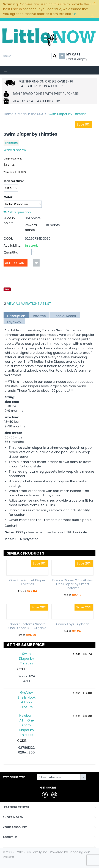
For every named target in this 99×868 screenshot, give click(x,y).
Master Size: (14, 181)
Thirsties (11, 143)
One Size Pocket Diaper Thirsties (27, 582)
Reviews (39, 316)
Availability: (12, 245)
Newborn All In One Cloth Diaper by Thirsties (27, 725)
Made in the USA (31, 114)
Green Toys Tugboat (72, 624)
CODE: (8, 239)
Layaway (14, 322)
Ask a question (17, 212)
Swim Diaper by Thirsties (27, 658)
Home (9, 114)
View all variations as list (29, 304)
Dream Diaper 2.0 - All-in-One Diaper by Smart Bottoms (73, 584)
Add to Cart (16, 263)
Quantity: (11, 252)
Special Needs (65, 316)
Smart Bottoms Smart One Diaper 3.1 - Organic (27, 626)
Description (16, 316)
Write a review (15, 150)
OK (75, 14)
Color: (9, 197)
